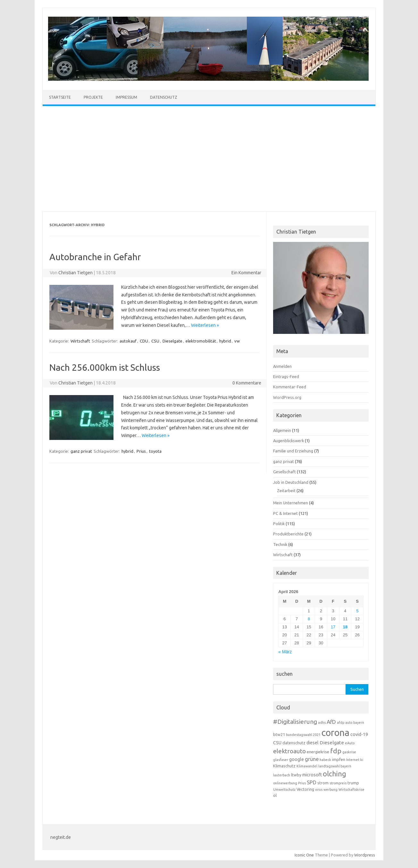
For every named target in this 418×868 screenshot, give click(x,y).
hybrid (225, 341)
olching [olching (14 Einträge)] (334, 774)
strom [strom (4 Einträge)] (323, 783)
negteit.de (61, 837)
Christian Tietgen (75, 273)
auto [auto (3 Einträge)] (349, 723)
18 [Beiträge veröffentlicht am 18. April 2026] (345, 627)
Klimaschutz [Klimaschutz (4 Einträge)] (284, 766)
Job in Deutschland (291, 482)
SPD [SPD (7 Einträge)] (312, 782)
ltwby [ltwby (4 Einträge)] (296, 775)
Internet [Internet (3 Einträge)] (353, 760)
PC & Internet (285, 513)
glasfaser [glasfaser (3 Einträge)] (281, 760)
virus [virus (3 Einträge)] (319, 789)
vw (237, 341)
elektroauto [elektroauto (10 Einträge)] (289, 751)
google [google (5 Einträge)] (297, 759)
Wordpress (365, 855)
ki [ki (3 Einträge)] (362, 760)
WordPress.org (287, 397)
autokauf (128, 341)
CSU (155, 341)
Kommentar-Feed (290, 387)
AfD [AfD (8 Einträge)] (331, 722)
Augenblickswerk (288, 441)
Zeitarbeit (286, 491)
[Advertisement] (209, 159)
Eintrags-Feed (286, 376)
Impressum (126, 97)
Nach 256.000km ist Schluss (105, 367)
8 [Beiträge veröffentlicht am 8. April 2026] (309, 619)
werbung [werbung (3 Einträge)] (330, 789)
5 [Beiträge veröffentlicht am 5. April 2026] (357, 611)
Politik (279, 524)
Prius (141, 451)
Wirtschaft (80, 341)
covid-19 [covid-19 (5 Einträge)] (359, 734)
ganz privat (81, 451)
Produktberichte (288, 534)
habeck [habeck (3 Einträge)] (325, 760)
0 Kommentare (247, 383)
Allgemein (282, 430)
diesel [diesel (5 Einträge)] (313, 743)
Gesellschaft (284, 472)
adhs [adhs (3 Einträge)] (322, 723)
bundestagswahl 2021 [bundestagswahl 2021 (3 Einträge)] (303, 735)
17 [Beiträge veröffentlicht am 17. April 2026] (333, 627)
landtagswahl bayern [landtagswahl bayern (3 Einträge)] (335, 766)
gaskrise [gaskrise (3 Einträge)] (349, 752)
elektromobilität (201, 341)
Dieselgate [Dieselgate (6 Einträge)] (332, 743)
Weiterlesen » (205, 325)
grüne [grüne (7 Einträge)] (312, 759)
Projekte (93, 97)
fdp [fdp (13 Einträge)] (336, 751)
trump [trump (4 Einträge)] (353, 783)
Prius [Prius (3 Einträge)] (302, 783)
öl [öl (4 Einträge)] (275, 795)
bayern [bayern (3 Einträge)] (359, 723)
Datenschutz (164, 97)
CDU (144, 341)
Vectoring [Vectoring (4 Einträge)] (305, 789)
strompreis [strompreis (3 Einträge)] (338, 783)
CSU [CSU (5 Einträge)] (277, 743)
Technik (280, 544)
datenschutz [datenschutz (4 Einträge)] (294, 743)
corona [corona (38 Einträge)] (335, 733)
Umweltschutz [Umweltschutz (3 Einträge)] (284, 789)
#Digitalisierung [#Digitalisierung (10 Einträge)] (295, 722)
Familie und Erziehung (293, 451)
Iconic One (304, 855)
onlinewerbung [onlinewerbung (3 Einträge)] (285, 783)
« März (285, 652)
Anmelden (282, 366)
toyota (155, 451)
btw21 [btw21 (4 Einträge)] (279, 734)
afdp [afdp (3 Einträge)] (341, 723)
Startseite (60, 97)
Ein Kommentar (246, 273)
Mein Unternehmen (291, 503)
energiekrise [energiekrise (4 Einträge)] (318, 752)
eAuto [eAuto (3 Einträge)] (350, 743)
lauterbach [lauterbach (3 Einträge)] (282, 775)
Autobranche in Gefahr (95, 257)
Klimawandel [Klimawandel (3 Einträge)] (307, 766)
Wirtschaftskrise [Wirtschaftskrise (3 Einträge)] (351, 789)
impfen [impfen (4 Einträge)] (339, 759)
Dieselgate (172, 341)
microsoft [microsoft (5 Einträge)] (312, 775)
